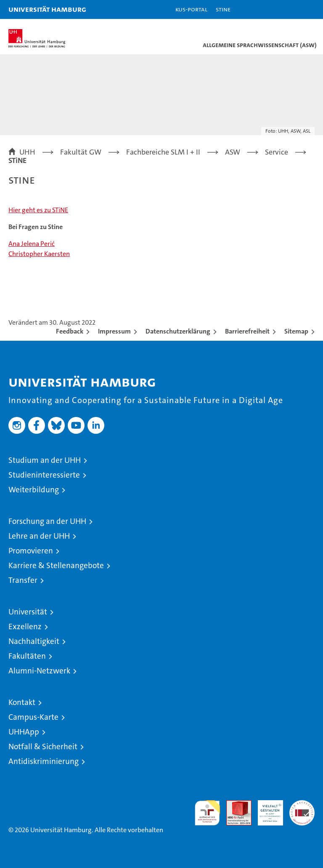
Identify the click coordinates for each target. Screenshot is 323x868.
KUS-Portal (191, 9)
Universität (28, 612)
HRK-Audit (266, 809)
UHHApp (24, 732)
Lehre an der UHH (39, 536)
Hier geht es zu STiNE (38, 210)
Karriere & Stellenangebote (56, 565)
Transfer (23, 580)
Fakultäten (27, 656)
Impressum (114, 331)
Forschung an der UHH (47, 521)
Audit (234, 805)
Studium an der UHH (45, 460)
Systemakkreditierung (302, 805)
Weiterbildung (34, 490)
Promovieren (31, 551)
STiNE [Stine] (223, 9)
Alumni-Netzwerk (39, 671)
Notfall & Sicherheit (43, 746)
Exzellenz (25, 626)
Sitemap (296, 331)
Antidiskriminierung (44, 761)
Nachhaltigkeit (34, 641)
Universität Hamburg (47, 9)
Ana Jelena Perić (32, 244)
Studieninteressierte (44, 475)
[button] (290, 9)
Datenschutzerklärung (178, 331)
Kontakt (22, 702)
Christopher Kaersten (39, 254)
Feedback (70, 331)
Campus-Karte (33, 717)
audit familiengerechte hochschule (207, 813)
